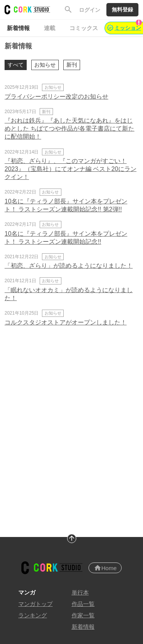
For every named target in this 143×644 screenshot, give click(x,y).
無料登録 (122, 10)
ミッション (125, 26)
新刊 (72, 65)
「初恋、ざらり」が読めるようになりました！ (69, 266)
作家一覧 (83, 615)
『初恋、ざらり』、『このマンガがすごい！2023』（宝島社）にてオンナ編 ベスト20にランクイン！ (71, 169)
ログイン (90, 10)
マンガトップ (35, 604)
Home (105, 568)
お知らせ (45, 65)
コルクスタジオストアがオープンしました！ (66, 322)
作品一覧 (83, 604)
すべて (16, 65)
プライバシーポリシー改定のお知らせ (56, 97)
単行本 (80, 592)
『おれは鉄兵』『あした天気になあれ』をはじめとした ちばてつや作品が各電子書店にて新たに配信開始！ (69, 129)
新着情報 (83, 627)
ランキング (33, 615)
